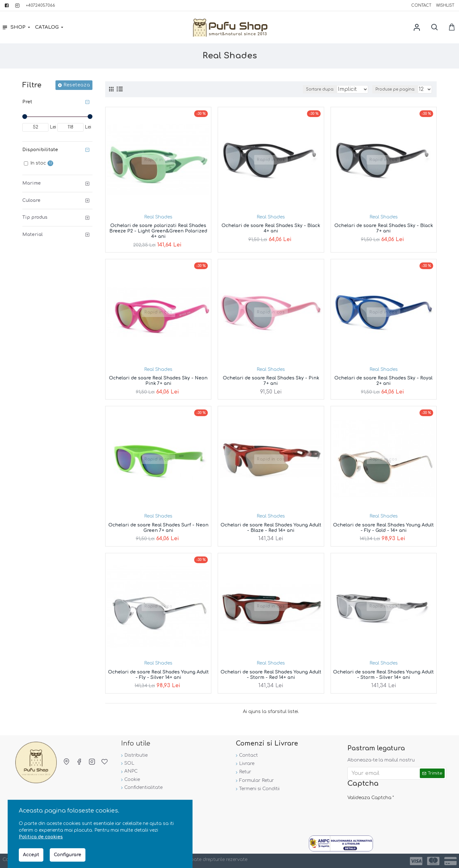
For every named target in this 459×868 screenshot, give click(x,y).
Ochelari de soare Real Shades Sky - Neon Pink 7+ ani (158, 381)
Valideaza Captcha (369, 795)
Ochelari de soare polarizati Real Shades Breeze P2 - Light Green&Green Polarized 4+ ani (158, 231)
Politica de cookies (41, 837)
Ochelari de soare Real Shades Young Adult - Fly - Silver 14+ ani (158, 675)
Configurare (68, 855)
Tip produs (35, 217)
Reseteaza (77, 85)
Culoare (31, 200)
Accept (31, 855)
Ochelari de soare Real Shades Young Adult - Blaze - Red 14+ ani (271, 528)
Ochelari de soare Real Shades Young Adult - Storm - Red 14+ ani (271, 675)
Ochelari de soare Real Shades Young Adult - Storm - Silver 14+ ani (383, 675)
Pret (27, 102)
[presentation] (392, 813)
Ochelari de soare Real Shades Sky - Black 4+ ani (271, 228)
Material (33, 235)
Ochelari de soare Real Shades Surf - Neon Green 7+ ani (158, 528)
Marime (32, 183)
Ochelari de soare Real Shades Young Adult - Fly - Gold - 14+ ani (383, 528)
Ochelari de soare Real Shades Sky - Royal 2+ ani (383, 381)
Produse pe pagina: (397, 89)
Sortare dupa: (304, 89)
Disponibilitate (40, 150)
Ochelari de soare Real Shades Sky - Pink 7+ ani (271, 381)
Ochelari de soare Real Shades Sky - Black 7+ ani (384, 228)
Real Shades (158, 217)
